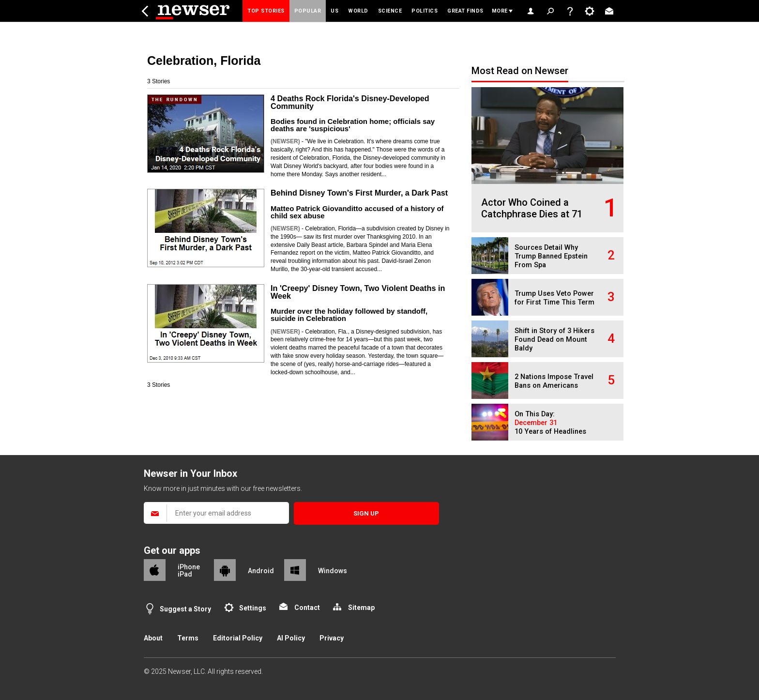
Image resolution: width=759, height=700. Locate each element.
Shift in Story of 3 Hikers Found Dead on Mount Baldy (554, 340)
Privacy (332, 638)
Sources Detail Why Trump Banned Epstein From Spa (551, 256)
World (358, 11)
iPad (185, 574)
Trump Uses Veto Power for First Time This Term (554, 298)
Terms (188, 638)
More (500, 11)
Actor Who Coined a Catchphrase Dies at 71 (532, 208)
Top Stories (266, 11)
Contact (307, 608)
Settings (253, 608)
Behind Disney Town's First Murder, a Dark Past (359, 193)
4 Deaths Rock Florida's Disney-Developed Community (350, 102)
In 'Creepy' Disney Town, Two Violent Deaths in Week (358, 292)
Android (261, 571)
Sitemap (361, 608)
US (334, 11)
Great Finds (465, 11)
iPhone (189, 567)
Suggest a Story (185, 609)
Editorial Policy (238, 638)
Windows (333, 571)
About (153, 638)
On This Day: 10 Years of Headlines (550, 423)
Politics (425, 11)
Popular (308, 11)
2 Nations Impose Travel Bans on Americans (554, 381)
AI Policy (291, 638)
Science (390, 11)
